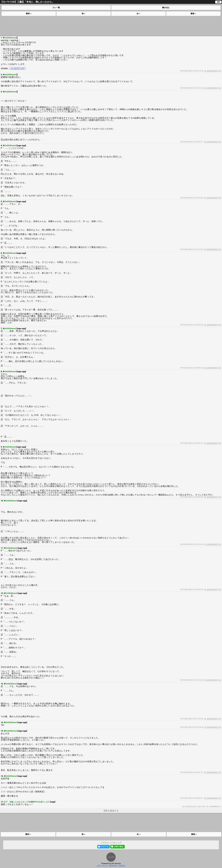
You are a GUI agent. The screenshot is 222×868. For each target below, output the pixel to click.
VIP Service (116, 864)
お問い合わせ (102, 866)
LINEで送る (119, 847)
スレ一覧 (56, 8)
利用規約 (122, 866)
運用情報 (113, 866)
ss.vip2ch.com (18, 68)
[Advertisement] (111, 26)
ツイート (105, 847)
